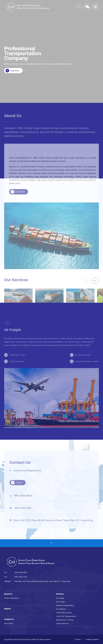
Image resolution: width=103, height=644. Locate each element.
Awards (7, 609)
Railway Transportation (65, 605)
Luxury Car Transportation (66, 616)
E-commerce (61, 609)
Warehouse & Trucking (65, 620)
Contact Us (9, 619)
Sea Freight (61, 602)
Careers (78, 639)
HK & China (8, 623)
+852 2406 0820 (21, 572)
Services (60, 594)
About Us (8, 594)
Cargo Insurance (62, 623)
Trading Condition (92, 639)
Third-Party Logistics (64, 613)
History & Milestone (11, 598)
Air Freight (60, 598)
